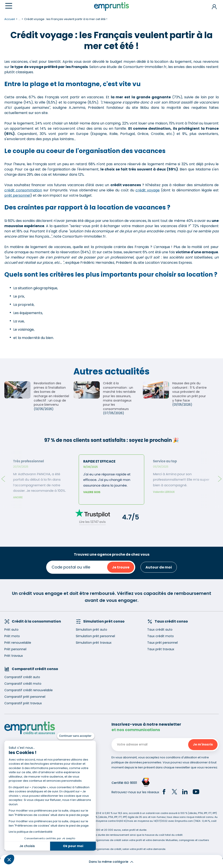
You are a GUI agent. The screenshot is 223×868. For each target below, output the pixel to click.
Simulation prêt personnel (95, 636)
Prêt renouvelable (18, 643)
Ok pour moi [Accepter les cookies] (73, 846)
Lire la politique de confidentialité (30, 832)
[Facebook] (164, 792)
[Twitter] (174, 792)
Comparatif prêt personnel (25, 697)
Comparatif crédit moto (23, 684)
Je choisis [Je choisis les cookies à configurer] (27, 846)
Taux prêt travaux (161, 649)
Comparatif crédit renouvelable (29, 690)
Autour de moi (159, 567)
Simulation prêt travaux (94, 643)
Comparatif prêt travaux (23, 703)
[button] (9, 859)
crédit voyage (148, 190)
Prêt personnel (15, 649)
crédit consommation (23, 190)
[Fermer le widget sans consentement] (76, 736)
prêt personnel (17, 195)
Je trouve (121, 567)
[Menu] (9, 6)
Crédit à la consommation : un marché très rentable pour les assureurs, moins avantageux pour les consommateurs (119, 396)
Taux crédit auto (160, 630)
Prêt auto (11, 630)
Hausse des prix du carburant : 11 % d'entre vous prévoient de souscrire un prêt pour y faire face (189, 392)
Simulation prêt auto (91, 630)
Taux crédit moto (160, 636)
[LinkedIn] (185, 792)
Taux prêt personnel (162, 643)
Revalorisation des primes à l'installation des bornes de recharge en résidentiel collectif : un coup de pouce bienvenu (51, 394)
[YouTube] (196, 792)
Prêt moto (12, 636)
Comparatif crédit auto (22, 677)
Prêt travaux (14, 656)
